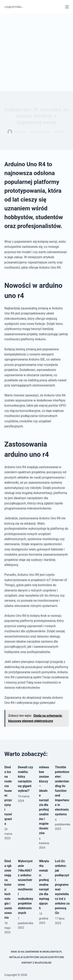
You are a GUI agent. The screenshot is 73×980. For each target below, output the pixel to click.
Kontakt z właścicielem (36, 963)
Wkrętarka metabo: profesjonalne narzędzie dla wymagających (44, 885)
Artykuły (60, 132)
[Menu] (67, 7)
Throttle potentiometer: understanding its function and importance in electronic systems (62, 791)
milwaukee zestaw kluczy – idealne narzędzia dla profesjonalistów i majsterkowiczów (44, 800)
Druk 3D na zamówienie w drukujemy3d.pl (36, 952)
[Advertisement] (36, 52)
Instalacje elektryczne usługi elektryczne (36, 957)
